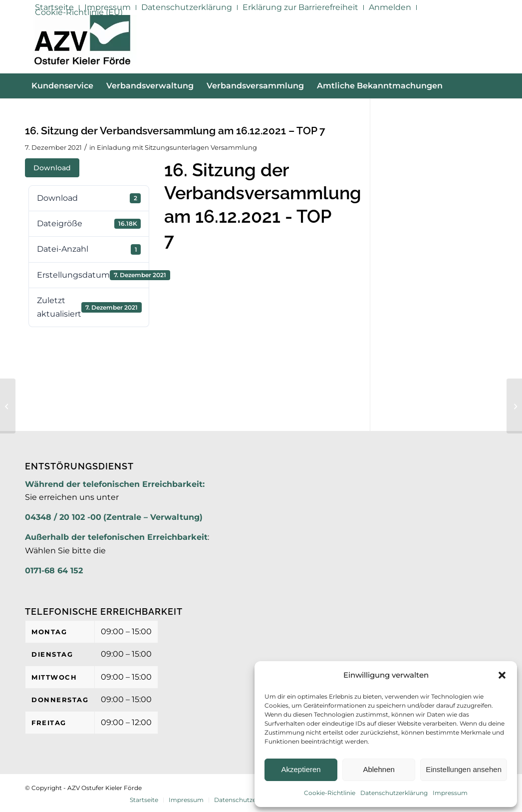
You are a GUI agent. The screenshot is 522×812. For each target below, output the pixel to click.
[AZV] (82, 44)
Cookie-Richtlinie (330, 793)
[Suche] (491, 111)
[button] (502, 675)
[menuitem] (187, 7)
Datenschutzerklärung (394, 793)
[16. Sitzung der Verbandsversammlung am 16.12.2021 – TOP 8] (514, 406)
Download (52, 168)
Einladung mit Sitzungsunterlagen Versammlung (177, 147)
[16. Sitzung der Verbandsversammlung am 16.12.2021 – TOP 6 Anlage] (8, 406)
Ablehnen (379, 769)
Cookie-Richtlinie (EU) (79, 12)
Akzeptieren (301, 769)
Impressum (450, 793)
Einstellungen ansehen (464, 769)
